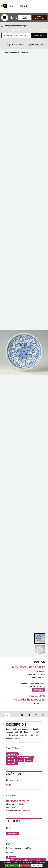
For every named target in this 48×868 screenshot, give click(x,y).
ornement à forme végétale (20, 757)
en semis (12, 764)
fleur (10, 761)
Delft (13, 807)
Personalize (37, 866)
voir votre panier (37, 45)
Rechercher (39, 36)
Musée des (28, 700)
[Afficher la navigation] (5, 18)
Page (25, 18)
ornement (12, 754)
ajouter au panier (15, 45)
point (29, 761)
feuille (19, 761)
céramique (38, 690)
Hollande (20, 804)
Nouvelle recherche (29, 30)
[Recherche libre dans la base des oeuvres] (16, 36)
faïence (11, 857)
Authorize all (13, 866)
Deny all (26, 866)
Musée (39, 18)
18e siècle (26, 811)
